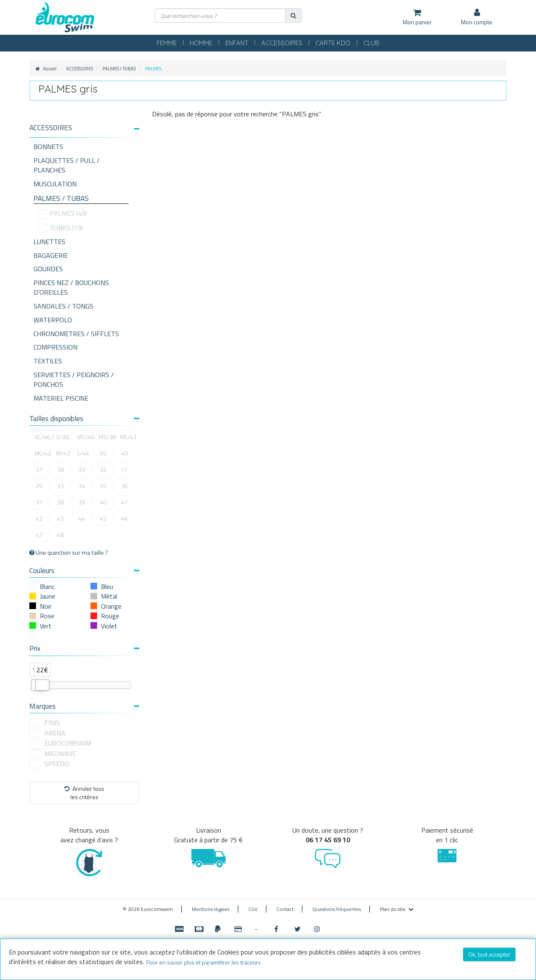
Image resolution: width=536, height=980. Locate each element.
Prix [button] (84, 648)
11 (124, 469)
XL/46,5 (42, 437)
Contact (285, 909)
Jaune (48, 596)
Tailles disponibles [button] (84, 419)
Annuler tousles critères (84, 793)
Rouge (110, 616)
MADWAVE (60, 754)
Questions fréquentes (337, 909)
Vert (46, 626)
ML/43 (127, 437)
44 (82, 518)
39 (82, 502)
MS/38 (106, 437)
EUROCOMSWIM (68, 743)
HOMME (201, 43)
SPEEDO (57, 764)
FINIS (52, 723)
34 (82, 486)
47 (39, 535)
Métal (109, 596)
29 (39, 486)
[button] (84, 128)
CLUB (371, 43)
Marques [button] (84, 706)
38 (60, 469)
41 (124, 502)
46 (124, 518)
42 (39, 518)
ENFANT (237, 43)
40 (124, 453)
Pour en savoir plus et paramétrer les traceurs (204, 962)
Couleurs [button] (84, 571)
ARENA (55, 733)
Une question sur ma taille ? (69, 553)
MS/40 (84, 437)
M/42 (63, 453)
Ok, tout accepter (489, 954)
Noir (46, 606)
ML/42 (42, 453)
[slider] (42, 685)
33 (82, 469)
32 (103, 469)
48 (60, 535)
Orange (111, 606)
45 (103, 453)
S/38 (62, 437)
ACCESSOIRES (282, 43)
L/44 (83, 453)
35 (103, 486)
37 (39, 469)
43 (60, 518)
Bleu (107, 586)
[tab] (84, 131)
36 (124, 486)
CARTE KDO (333, 43)
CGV (253, 909)
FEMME (167, 43)
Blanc (47, 586)
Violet (109, 626)
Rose (47, 616)
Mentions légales (211, 909)
